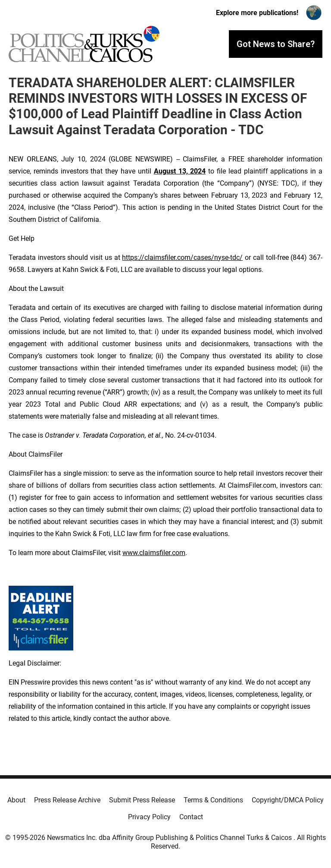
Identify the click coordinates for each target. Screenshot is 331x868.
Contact (191, 817)
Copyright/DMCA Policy (288, 800)
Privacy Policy (149, 817)
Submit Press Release (142, 800)
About (16, 800)
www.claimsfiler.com (154, 553)
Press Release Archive (67, 800)
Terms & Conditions (213, 800)
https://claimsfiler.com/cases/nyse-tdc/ (182, 257)
